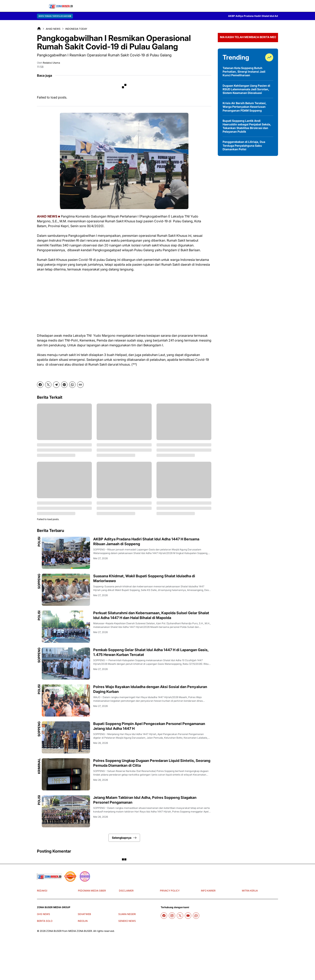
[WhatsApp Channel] (196, 916)
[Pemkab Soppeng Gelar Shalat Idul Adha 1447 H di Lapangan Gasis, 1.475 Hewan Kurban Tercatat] (66, 664)
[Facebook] (40, 385)
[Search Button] (274, 6)
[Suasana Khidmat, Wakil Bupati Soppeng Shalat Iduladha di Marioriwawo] (66, 590)
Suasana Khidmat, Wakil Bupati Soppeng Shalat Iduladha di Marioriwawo (144, 578)
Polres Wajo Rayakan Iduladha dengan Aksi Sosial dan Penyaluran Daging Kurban (150, 689)
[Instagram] (172, 916)
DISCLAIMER (126, 891)
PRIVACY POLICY (170, 891)
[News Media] (85, 876)
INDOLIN (83, 921)
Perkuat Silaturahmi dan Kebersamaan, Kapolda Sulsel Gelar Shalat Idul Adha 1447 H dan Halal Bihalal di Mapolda (151, 615)
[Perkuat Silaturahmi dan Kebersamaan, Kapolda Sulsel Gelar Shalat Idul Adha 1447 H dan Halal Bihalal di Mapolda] (66, 627)
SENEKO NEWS (127, 921)
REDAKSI (42, 891)
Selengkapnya (124, 838)
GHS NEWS (43, 914)
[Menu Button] (41, 6)
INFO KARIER (208, 891)
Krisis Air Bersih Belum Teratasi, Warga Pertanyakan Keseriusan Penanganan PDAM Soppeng (245, 107)
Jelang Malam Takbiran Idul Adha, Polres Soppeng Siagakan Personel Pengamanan (145, 800)
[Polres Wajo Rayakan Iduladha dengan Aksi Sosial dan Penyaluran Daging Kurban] (66, 700)
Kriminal (39, 766)
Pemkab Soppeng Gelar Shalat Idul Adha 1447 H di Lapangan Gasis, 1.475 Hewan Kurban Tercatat (151, 652)
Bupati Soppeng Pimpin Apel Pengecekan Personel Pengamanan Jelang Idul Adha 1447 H (149, 726)
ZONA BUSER (54, 931)
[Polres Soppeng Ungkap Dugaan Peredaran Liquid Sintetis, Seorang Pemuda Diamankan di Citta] (66, 774)
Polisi (39, 542)
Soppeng (39, 581)
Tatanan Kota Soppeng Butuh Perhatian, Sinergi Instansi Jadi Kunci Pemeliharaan (244, 72)
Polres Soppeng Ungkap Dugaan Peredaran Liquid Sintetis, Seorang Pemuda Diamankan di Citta (152, 763)
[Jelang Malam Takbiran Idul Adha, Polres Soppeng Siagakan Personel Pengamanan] (66, 811)
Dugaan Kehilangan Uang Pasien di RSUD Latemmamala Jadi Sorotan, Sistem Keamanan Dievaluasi (246, 89)
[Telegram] (56, 385)
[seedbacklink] (70, 876)
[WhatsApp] (72, 385)
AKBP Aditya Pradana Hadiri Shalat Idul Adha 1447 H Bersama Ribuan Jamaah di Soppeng (146, 541)
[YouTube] (188, 916)
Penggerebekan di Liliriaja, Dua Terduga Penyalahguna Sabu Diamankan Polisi (244, 145)
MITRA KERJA (250, 891)
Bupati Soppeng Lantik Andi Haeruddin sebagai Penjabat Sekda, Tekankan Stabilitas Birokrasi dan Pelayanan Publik (247, 126)
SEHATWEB (84, 914)
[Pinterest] (64, 385)
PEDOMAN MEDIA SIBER (92, 891)
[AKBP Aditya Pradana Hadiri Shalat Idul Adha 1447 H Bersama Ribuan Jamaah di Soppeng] (66, 553)
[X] (48, 385)
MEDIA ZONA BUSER (80, 931)
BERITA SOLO (45, 921)
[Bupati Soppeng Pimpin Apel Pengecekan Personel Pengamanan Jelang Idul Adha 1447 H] (66, 737)
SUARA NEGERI (127, 914)
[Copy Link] (80, 385)
